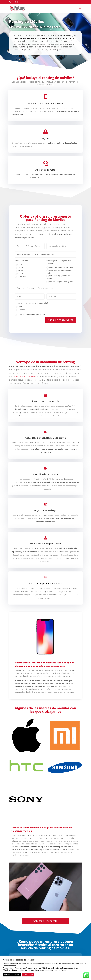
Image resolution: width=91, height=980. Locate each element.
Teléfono (19, 312)
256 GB (18, 271)
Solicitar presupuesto (45, 921)
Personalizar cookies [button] (12, 975)
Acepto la (29, 317)
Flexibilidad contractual (45, 475)
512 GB (18, 274)
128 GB (18, 268)
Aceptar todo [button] (28, 975)
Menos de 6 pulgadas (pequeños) (61, 267)
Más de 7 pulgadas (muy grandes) (61, 282)
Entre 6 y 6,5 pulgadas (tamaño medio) (60, 272)
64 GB (17, 265)
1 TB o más (19, 277)
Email (17, 309)
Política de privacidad (35, 317)
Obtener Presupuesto (62, 323)
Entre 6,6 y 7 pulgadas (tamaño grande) (60, 278)
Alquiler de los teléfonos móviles (45, 104)
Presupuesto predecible (46, 402)
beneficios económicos (24, 376)
